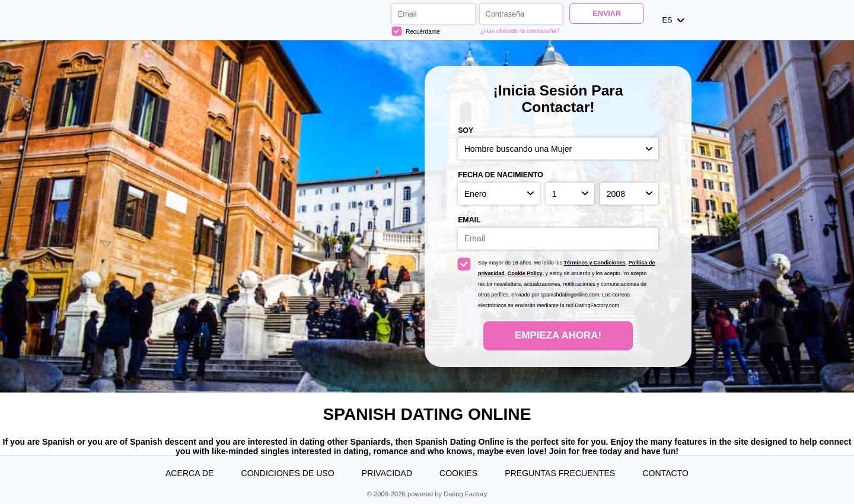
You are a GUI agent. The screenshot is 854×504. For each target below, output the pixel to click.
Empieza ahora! (558, 335)
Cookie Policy (525, 273)
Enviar (607, 14)
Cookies (458, 473)
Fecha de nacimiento (501, 175)
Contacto (665, 473)
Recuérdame (416, 31)
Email (469, 220)
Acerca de (189, 473)
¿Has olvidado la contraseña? (520, 31)
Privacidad (387, 473)
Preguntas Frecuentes (560, 473)
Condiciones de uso (287, 473)
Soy (466, 130)
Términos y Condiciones (595, 263)
